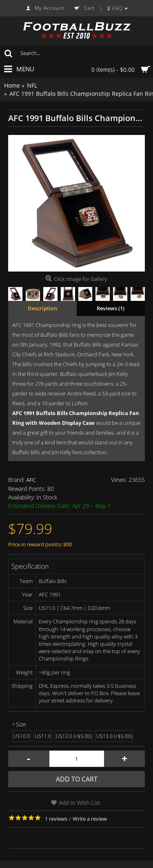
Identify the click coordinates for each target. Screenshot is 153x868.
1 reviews (56, 819)
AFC (31, 480)
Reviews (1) (111, 308)
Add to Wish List (79, 803)
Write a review (90, 819)
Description (42, 308)
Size (21, 724)
